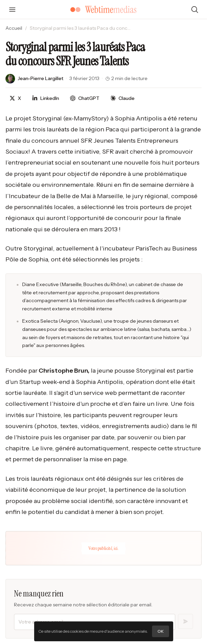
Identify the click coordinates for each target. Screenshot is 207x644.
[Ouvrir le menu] (12, 10)
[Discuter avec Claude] (122, 98)
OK (161, 631)
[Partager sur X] (15, 98)
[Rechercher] (195, 10)
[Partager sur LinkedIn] (46, 98)
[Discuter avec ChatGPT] (85, 98)
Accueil (14, 28)
